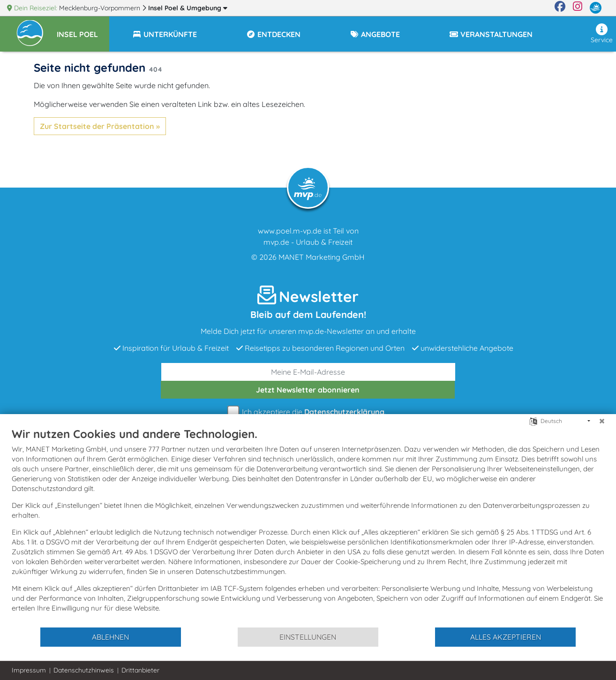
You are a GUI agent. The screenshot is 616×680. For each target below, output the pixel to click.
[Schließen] (602, 421)
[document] (308, 527)
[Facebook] (560, 8)
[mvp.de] (596, 8)
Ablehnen (110, 637)
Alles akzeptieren (506, 637)
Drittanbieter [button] (140, 670)
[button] (83, 30)
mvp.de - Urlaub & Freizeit (308, 242)
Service (602, 34)
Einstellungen (308, 637)
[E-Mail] (308, 372)
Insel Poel (188, 8)
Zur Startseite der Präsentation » (100, 126)
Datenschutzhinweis (84, 670)
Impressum (29, 670)
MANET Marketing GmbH (322, 257)
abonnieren (308, 390)
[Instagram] (578, 8)
